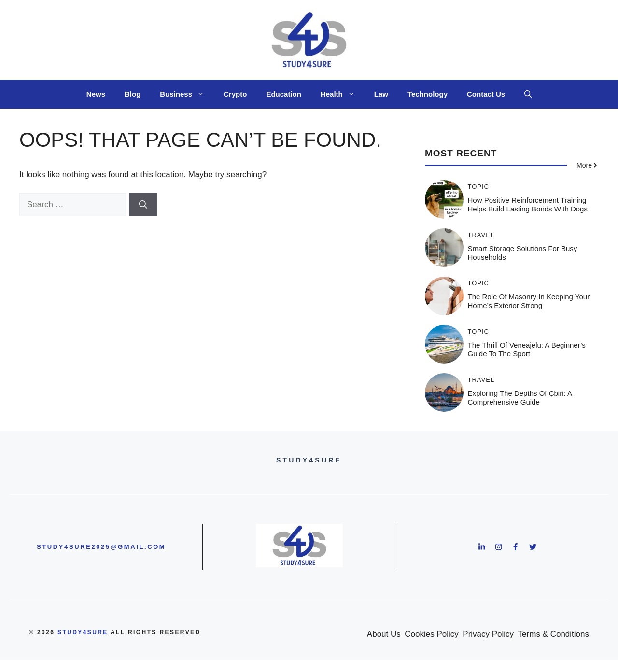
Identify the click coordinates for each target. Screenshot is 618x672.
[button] (528, 94)
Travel (481, 235)
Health (343, 94)
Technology (428, 94)
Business (187, 94)
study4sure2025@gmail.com (101, 547)
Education (284, 94)
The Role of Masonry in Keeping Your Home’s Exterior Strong (529, 301)
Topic (479, 187)
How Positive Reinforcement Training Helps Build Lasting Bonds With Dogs (528, 204)
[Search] (143, 205)
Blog (133, 94)
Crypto (235, 94)
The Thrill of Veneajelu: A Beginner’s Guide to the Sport (527, 349)
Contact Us (486, 94)
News (96, 94)
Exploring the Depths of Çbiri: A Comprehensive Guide (520, 398)
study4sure (83, 632)
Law (381, 94)
